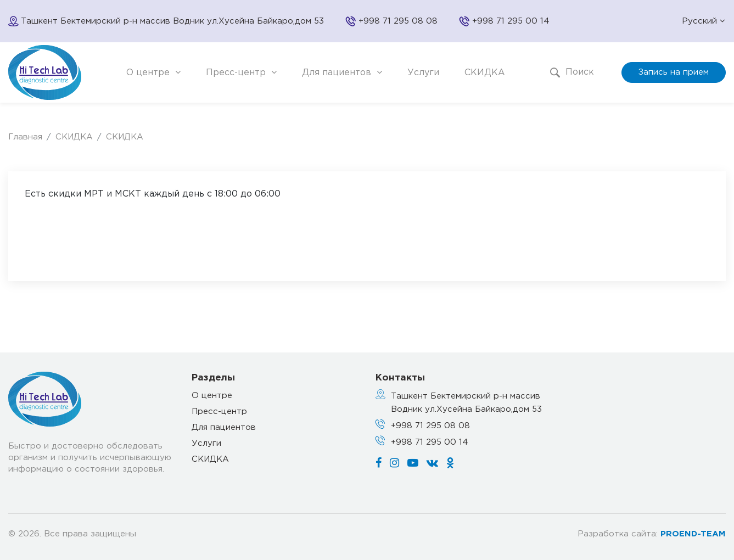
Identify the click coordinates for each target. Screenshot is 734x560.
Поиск (572, 72)
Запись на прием (674, 72)
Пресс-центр (241, 72)
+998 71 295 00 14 (511, 21)
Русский (704, 21)
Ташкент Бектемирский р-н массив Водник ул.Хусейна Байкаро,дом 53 (466, 403)
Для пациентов (342, 72)
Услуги (423, 73)
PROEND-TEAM (693, 534)
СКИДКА (485, 73)
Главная (25, 137)
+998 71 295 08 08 (398, 21)
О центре (153, 72)
